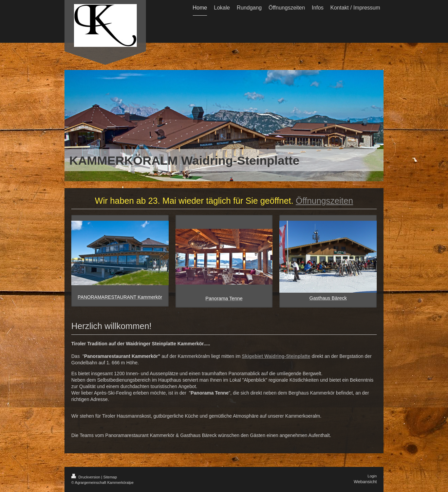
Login (372, 476)
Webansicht (365, 482)
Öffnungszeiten (324, 201)
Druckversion (86, 477)
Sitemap (110, 477)
